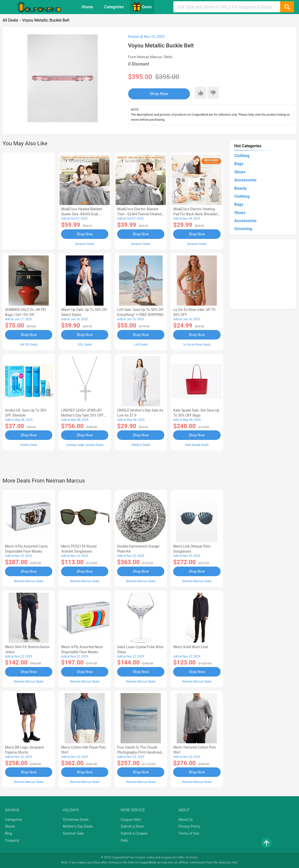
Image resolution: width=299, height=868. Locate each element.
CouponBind (147, 862)
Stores (87, 7)
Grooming (243, 229)
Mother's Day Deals (78, 826)
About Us (186, 820)
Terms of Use (189, 833)
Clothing (242, 156)
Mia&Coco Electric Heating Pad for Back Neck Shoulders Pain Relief (196, 214)
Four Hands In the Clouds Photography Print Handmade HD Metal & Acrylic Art (140, 752)
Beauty (241, 188)
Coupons (12, 840)
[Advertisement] (29, 200)
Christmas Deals (76, 820)
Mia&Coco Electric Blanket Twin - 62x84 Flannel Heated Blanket (139, 214)
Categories (114, 7)
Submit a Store (132, 826)
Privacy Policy (189, 826)
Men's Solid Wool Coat (190, 647)
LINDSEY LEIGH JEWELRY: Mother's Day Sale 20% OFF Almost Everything (82, 415)
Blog (9, 833)
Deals (142, 7)
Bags (239, 164)
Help (124, 840)
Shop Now (159, 94)
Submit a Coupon (134, 833)
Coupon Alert (131, 820)
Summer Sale (73, 833)
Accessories (245, 180)
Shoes (240, 172)
